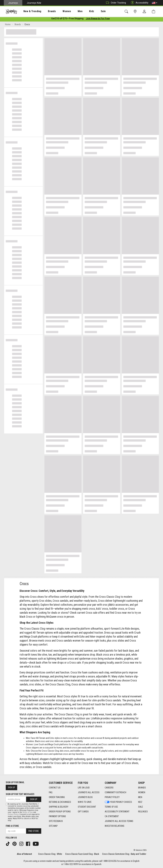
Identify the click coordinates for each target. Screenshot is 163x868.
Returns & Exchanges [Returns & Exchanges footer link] (60, 802)
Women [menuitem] (60, 11)
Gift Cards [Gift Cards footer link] (83, 812)
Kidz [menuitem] (82, 11)
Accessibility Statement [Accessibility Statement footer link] (117, 812)
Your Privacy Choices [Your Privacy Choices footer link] (118, 802)
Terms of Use (28, 812)
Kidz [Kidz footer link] (140, 802)
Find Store (34, 831)
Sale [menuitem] (92, 11)
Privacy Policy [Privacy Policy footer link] (112, 797)
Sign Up (11, 787)
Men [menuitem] (72, 11)
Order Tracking (115, 3)
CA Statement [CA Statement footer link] (112, 816)
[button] (155, 3)
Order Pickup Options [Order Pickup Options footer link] (60, 812)
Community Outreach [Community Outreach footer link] (115, 792)
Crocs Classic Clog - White (50, 854)
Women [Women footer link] (142, 792)
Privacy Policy (13, 814)
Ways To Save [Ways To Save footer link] (85, 802)
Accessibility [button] (139, 3)
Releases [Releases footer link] (143, 812)
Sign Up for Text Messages (20, 794)
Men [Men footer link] (140, 797)
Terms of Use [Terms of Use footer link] (111, 807)
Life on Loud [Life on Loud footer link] (84, 788)
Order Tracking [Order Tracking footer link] (57, 797)
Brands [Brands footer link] (142, 788)
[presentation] (29, 11)
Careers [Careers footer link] (109, 788)
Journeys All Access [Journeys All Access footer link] (89, 792)
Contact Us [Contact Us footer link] (55, 788)
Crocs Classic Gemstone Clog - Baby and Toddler (124, 854)
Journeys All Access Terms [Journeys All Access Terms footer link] (119, 821)
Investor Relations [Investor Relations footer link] (115, 826)
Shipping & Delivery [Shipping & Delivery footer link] (59, 807)
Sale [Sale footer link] (141, 807)
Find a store (12, 826)
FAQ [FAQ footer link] (51, 792)
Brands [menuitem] (47, 11)
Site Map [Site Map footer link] (53, 826)
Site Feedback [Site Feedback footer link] (56, 821)
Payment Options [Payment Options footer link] (57, 816)
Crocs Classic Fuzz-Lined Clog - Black (82, 854)
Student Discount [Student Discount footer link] (87, 807)
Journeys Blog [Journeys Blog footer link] (85, 797)
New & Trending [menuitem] (29, 11)
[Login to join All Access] (67, 19)
